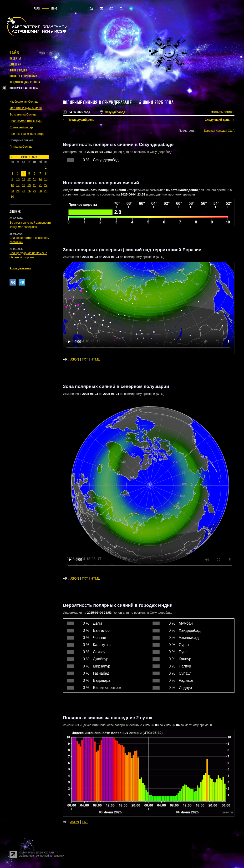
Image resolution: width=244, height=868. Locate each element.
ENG (54, 9)
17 (18, 185)
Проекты (15, 58)
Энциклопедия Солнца (25, 82)
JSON (74, 359)
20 (35, 185)
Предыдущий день (81, 120)
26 (29, 191)
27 (35, 191)
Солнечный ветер (21, 127)
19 (29, 185)
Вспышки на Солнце (23, 115)
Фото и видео (18, 70)
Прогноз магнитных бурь (26, 121)
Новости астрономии (23, 76)
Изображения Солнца (24, 102)
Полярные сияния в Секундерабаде (97, 103)
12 (29, 179)
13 (35, 179)
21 (40, 185)
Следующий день (217, 120)
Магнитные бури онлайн (26, 108)
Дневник (15, 64)
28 (40, 191)
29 (46, 191)
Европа (209, 131)
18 (23, 185)
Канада (221, 131)
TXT (85, 359)
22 (46, 185)
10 (18, 179)
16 (12, 185)
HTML (95, 359)
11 (23, 179)
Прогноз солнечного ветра (27, 134)
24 (18, 191)
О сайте (14, 52)
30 (12, 197)
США (231, 131)
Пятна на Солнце (21, 147)
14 (40, 179)
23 (12, 191)
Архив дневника (20, 268)
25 (23, 191)
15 (46, 179)
